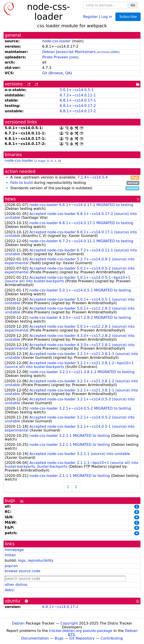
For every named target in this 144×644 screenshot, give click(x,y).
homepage (14, 550)
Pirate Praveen (55, 57)
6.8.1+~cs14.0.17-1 (78, 100)
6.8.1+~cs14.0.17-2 (78, 106)
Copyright (69, 623)
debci (10, 590)
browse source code (22, 571)
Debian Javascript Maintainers (69, 52)
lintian (10, 555)
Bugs (59, 638)
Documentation (35, 638)
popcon (11, 566)
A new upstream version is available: (72, 177)
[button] (7, 177)
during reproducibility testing (72, 183)
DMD (115, 52)
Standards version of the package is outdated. (72, 188)
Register (91, 16)
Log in (107, 16)
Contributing (112, 638)
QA (68, 73)
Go (133, 5)
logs (22, 560)
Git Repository (82, 638)
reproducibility (41, 560)
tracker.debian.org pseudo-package (81, 631)
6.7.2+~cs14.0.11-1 (78, 95)
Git (45, 73)
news (10, 199)
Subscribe (128, 17)
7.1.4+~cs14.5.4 (93, 177)
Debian (18, 623)
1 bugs (40, 161)
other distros (16, 585)
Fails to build (21, 183)
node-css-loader (57, 41)
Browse (56, 73)
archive (103, 52)
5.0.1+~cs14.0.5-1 (77, 90)
